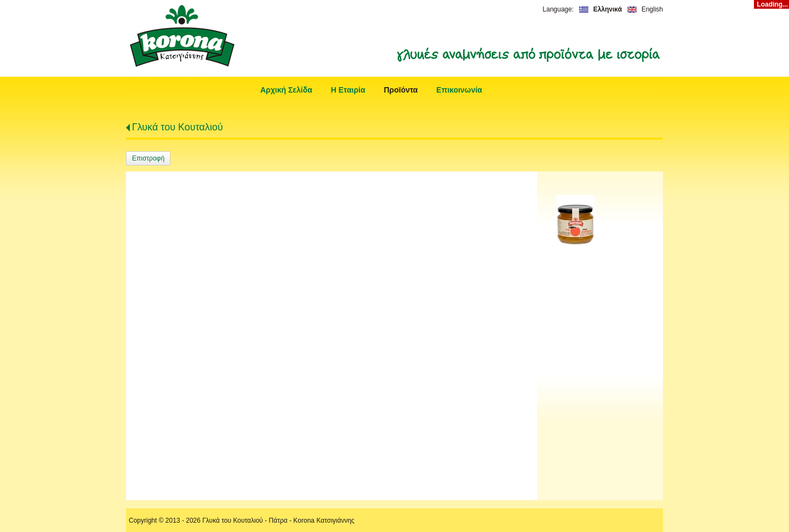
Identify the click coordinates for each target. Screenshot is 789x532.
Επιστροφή (148, 158)
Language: (558, 9)
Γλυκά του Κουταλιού (178, 127)
